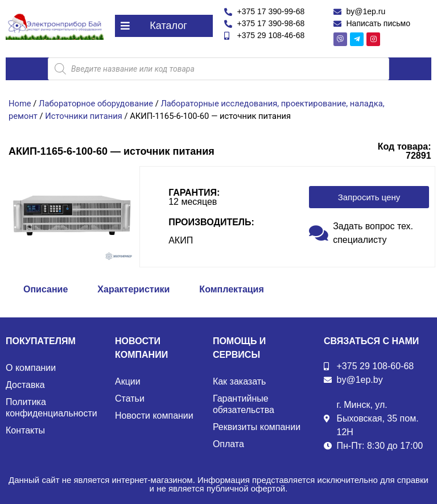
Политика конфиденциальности (51, 408)
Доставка (25, 385)
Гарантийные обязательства (244, 404)
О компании (31, 368)
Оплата (228, 444)
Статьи (130, 398)
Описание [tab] (46, 289)
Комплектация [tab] (231, 289)
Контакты (25, 430)
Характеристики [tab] (133, 289)
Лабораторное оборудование (96, 104)
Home (20, 104)
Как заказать (240, 381)
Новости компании (154, 416)
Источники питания (84, 116)
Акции (128, 381)
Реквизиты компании (257, 427)
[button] (164, 26)
